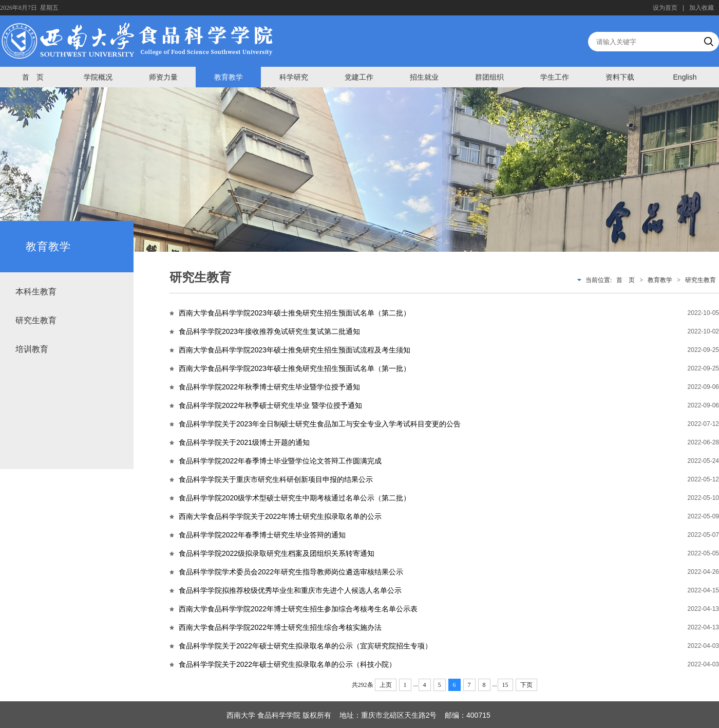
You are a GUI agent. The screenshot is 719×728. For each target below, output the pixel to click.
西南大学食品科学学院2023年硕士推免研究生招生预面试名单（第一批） (295, 368)
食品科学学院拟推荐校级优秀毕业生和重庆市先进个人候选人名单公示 (290, 590)
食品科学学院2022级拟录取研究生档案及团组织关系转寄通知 (277, 553)
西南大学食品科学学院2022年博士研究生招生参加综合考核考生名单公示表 (298, 609)
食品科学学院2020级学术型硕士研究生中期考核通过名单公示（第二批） (295, 498)
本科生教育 (36, 292)
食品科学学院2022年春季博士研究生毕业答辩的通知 (262, 535)
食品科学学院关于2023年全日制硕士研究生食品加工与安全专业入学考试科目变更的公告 (320, 424)
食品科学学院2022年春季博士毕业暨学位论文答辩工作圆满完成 (280, 461)
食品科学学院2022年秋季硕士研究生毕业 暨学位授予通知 (270, 405)
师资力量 (163, 77)
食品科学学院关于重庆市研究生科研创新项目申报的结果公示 (276, 479)
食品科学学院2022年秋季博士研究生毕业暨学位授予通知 (269, 387)
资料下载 (620, 77)
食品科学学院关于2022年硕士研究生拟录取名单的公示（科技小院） (287, 664)
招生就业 (424, 77)
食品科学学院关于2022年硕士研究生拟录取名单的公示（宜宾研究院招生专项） (305, 646)
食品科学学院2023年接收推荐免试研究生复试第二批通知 (269, 331)
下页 (526, 685)
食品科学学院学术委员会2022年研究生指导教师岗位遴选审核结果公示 (291, 572)
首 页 (33, 77)
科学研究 (294, 77)
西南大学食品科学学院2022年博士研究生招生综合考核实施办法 (280, 627)
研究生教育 (36, 320)
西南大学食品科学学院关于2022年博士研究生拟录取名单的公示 (280, 516)
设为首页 (665, 8)
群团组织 (489, 77)
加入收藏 (702, 8)
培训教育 (32, 349)
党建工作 (359, 77)
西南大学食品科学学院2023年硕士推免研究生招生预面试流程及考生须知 (295, 350)
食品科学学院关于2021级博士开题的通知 (244, 442)
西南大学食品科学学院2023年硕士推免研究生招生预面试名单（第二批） (295, 313)
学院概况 (98, 77)
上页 (386, 685)
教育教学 (229, 77)
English (685, 77)
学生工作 (555, 77)
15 (505, 685)
